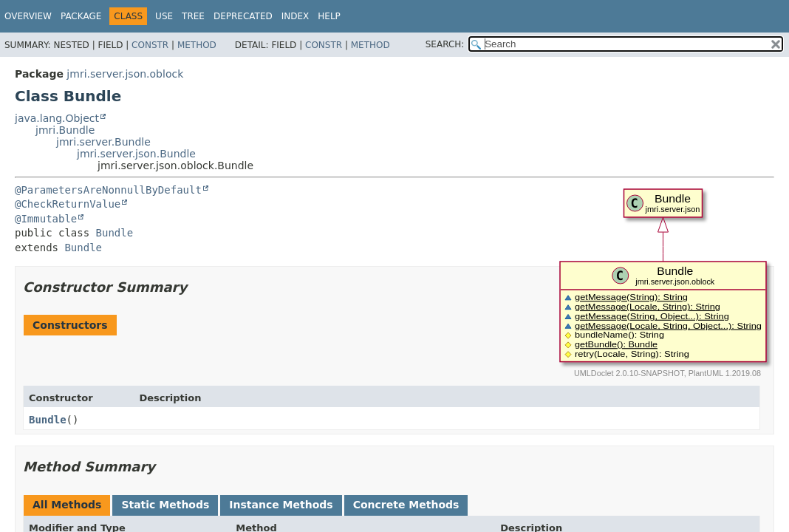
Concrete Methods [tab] (406, 505)
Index (296, 16)
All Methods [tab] (67, 505)
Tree (193, 16)
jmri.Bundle (65, 130)
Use (164, 16)
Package (81, 16)
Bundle (115, 233)
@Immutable (46, 219)
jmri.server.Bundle (103, 142)
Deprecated (243, 16)
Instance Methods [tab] (281, 505)
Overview (28, 16)
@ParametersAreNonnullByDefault (108, 190)
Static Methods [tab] (165, 505)
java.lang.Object (57, 118)
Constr (150, 45)
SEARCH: (445, 44)
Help (329, 16)
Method (197, 45)
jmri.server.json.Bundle (136, 154)
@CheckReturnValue (68, 204)
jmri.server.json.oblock (125, 74)
